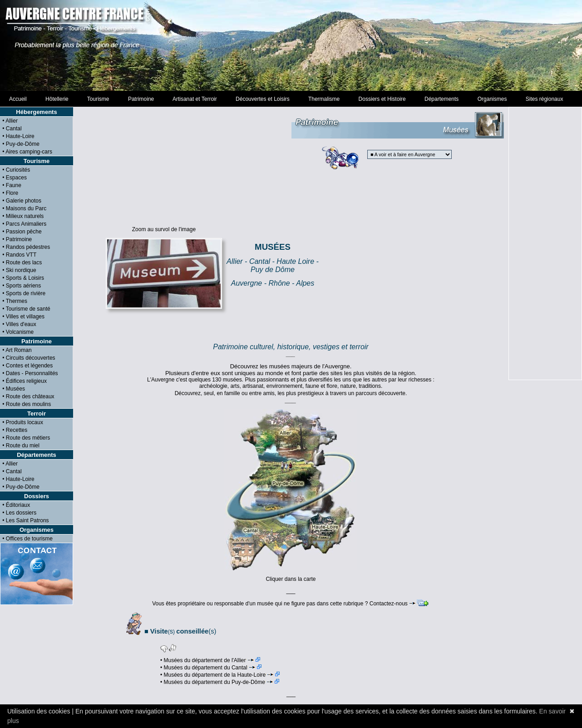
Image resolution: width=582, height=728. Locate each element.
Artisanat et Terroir (195, 99)
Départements (441, 99)
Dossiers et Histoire (382, 99)
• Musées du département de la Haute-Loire (220, 675)
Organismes (492, 99)
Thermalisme (324, 99)
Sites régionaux (544, 99)
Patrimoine (141, 99)
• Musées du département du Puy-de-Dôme (220, 682)
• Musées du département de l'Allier (210, 660)
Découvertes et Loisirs (262, 99)
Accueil (18, 99)
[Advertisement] (291, 45)
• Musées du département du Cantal (211, 668)
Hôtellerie (57, 99)
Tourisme (98, 99)
